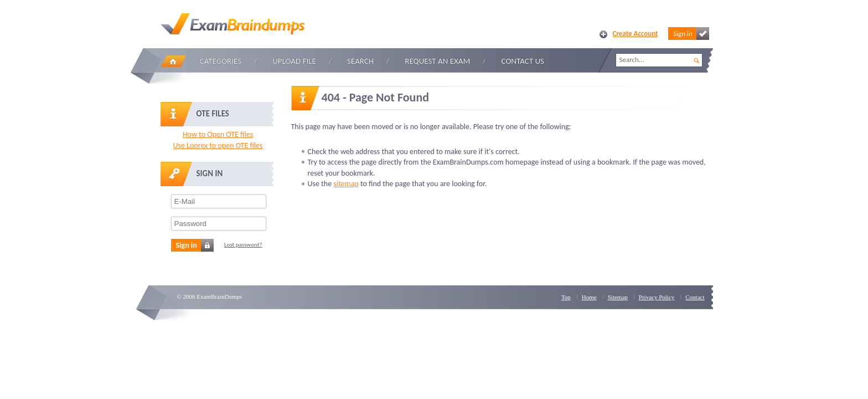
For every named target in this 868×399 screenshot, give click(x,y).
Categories (221, 61)
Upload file (294, 61)
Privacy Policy (657, 297)
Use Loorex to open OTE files (218, 145)
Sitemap (618, 297)
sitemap (346, 184)
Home (173, 61)
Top (566, 297)
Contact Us (523, 61)
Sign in (691, 34)
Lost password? (243, 245)
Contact (695, 297)
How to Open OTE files (218, 134)
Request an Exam (437, 61)
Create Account (635, 34)
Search (360, 61)
